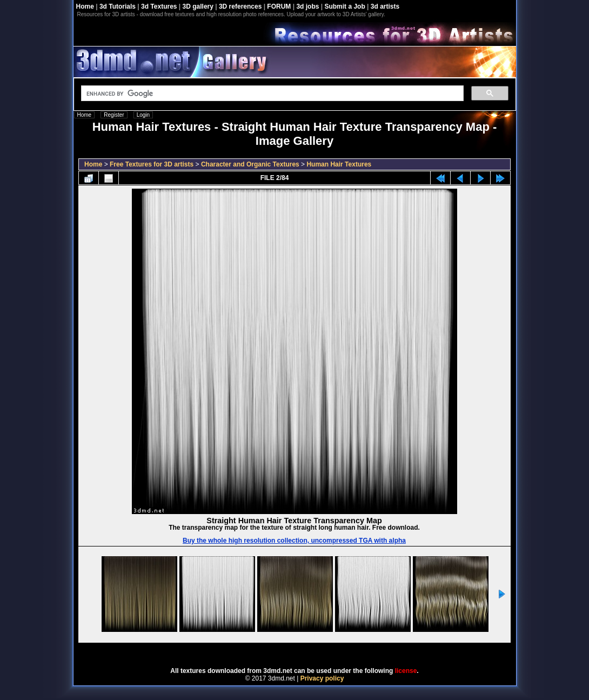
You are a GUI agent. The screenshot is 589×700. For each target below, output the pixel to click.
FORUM (279, 6)
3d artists (385, 6)
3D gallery (198, 6)
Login (143, 115)
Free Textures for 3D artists (152, 164)
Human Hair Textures (339, 164)
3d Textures (159, 6)
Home (85, 6)
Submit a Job (344, 6)
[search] (271, 94)
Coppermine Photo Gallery (308, 651)
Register (114, 115)
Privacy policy (322, 678)
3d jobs (307, 6)
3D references (240, 6)
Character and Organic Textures (250, 164)
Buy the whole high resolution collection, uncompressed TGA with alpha (294, 541)
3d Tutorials (118, 6)
